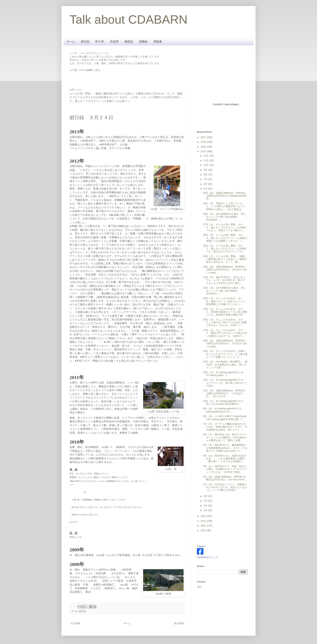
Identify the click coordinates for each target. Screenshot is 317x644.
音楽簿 (114, 41)
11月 (207, 160)
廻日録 (85, 41)
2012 (204, 521)
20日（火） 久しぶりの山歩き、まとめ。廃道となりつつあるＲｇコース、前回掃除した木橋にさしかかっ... (225, 301)
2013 (204, 516)
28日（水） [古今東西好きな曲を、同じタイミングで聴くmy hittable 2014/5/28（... (224, 217)
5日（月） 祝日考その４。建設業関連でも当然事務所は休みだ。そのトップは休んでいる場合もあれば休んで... (225, 448)
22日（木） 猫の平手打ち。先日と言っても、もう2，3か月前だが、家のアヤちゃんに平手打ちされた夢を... (224, 280)
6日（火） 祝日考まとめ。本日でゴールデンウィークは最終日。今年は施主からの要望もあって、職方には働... (225, 437)
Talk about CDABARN (129, 20)
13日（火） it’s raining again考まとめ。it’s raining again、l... (224, 374)
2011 (204, 526)
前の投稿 (179, 623)
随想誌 (129, 41)
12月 (207, 156)
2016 (204, 142)
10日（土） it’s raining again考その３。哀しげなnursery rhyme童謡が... (224, 402)
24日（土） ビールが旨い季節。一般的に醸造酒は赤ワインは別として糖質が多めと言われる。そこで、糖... (225, 259)
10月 (207, 165)
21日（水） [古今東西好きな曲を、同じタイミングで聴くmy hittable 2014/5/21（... (224, 291)
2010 (204, 531)
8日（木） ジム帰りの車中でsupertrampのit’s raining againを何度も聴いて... (225, 418)
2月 (206, 506)
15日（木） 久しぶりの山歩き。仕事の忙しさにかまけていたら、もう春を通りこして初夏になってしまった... (225, 354)
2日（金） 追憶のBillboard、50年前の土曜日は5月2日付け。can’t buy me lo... (225, 478)
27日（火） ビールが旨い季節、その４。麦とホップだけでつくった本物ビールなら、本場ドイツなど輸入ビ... (225, 227)
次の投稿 (75, 623)
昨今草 (100, 41)
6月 (206, 184)
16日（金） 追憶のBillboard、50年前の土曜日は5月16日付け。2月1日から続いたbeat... (225, 344)
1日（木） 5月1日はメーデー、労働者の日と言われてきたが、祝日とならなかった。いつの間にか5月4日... (225, 487)
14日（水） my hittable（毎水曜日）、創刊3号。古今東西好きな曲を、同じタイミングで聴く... (225, 365)
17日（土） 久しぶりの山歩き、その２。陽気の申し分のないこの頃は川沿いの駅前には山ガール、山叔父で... (225, 333)
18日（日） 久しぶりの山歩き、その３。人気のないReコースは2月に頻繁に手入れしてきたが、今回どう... (225, 323)
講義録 (143, 41)
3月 (206, 501)
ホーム (71, 41)
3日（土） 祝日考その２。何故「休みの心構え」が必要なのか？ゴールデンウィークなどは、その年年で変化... (225, 469)
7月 (206, 179)
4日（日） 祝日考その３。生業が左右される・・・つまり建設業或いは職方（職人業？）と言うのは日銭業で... (225, 459)
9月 (206, 170)
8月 (206, 175)
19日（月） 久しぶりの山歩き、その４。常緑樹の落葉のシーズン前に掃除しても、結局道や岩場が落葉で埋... (225, 312)
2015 (204, 147)
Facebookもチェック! (208, 557)
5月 (206, 189)
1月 (206, 510)
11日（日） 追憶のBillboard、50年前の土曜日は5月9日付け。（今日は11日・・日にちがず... (224, 393)
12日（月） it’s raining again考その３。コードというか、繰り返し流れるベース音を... (225, 383)
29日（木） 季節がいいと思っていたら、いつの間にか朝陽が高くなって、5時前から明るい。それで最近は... (225, 206)
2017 (204, 137)
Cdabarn (201, 546)
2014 (204, 151)
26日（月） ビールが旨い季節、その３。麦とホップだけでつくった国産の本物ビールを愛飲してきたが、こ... (225, 238)
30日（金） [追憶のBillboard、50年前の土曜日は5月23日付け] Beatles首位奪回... (225, 196)
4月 (206, 496)
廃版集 (158, 41)
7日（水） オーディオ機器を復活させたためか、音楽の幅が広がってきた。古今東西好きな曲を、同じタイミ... (225, 427)
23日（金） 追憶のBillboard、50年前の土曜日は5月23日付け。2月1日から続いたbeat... (225, 270)
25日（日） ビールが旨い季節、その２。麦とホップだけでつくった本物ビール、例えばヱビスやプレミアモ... (225, 249)
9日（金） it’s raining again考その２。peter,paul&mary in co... (224, 410)
